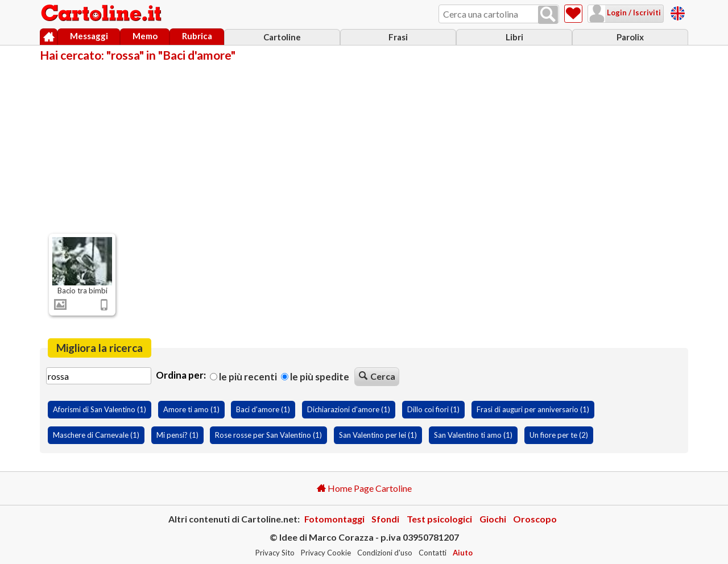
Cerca (377, 376)
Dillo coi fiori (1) (433, 409)
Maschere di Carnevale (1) (96, 435)
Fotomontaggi (334, 519)
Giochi (493, 519)
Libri (514, 37)
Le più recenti (243, 377)
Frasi (398, 37)
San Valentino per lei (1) (378, 435)
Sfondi (385, 519)
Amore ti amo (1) (191, 409)
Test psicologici (439, 519)
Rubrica (197, 36)
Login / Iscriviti (633, 13)
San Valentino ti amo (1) (473, 435)
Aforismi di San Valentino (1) (100, 409)
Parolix (630, 37)
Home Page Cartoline (364, 488)
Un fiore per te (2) (559, 435)
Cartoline (282, 37)
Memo (145, 36)
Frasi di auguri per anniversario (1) (533, 409)
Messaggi (89, 36)
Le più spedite (315, 377)
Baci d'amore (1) (263, 409)
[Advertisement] (364, 147)
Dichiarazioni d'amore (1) (349, 409)
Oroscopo (535, 519)
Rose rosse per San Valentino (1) (268, 435)
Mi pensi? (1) (177, 435)
